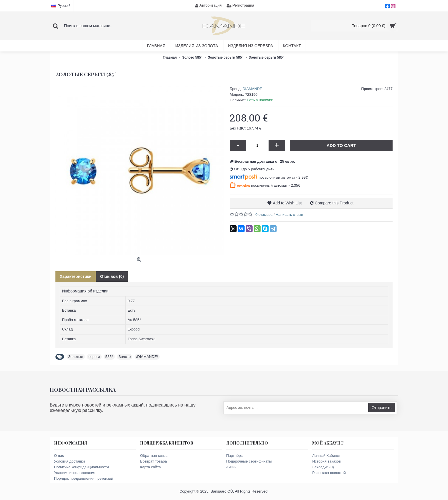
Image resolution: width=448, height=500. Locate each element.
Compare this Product (334, 203)
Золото (125, 357)
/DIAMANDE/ (147, 357)
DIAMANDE (252, 89)
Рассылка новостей (329, 473)
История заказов (327, 461)
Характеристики (76, 276)
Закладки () (323, 467)
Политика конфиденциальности (81, 467)
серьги (94, 357)
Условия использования (75, 473)
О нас (59, 456)
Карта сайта (150, 467)
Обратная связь (154, 456)
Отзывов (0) (112, 276)
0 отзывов (264, 215)
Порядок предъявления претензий (84, 478)
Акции (231, 467)
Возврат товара (153, 461)
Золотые (76, 357)
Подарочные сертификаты (249, 461)
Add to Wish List (287, 203)
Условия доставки (69, 461)
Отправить (382, 408)
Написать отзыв (289, 215)
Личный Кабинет (326, 456)
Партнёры (235, 456)
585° (109, 357)
